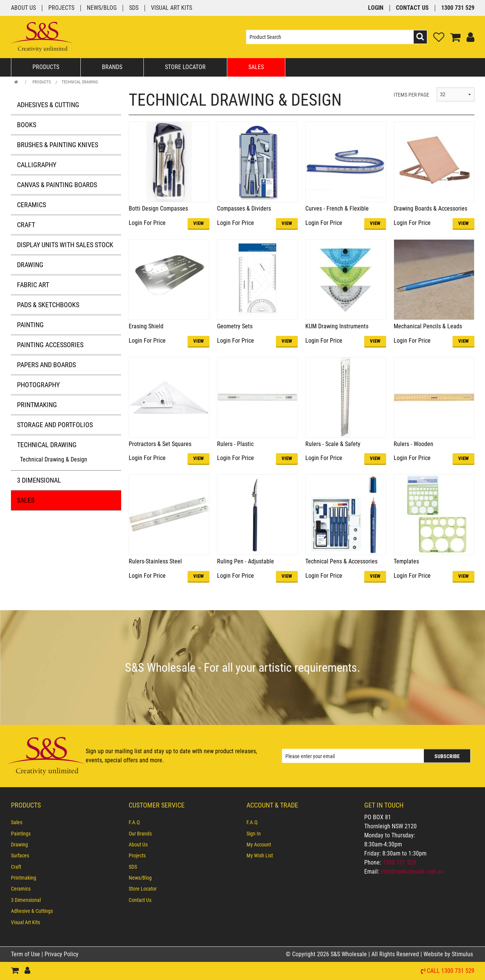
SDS (134, 8)
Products (46, 67)
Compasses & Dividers (244, 208)
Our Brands (140, 834)
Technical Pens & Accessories (341, 561)
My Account (259, 845)
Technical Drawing (80, 82)
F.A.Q (134, 822)
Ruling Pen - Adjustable (246, 561)
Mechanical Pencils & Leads (428, 326)
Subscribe (447, 756)
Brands (112, 67)
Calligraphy (37, 165)
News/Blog (102, 8)
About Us (23, 8)
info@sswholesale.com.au (412, 872)
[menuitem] (66, 822)
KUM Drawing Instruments (337, 326)
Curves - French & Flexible (337, 208)
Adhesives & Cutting (48, 105)
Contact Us (412, 8)
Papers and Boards (46, 365)
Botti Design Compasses (158, 208)
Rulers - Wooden (413, 444)
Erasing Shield (146, 326)
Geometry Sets (235, 326)
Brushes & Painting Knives (58, 145)
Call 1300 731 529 (451, 971)
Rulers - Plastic (235, 444)
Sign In (254, 834)
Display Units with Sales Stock (65, 245)
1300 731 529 (458, 8)
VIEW (199, 223)
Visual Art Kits (172, 8)
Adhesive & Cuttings (32, 911)
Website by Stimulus (449, 954)
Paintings (21, 834)
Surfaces (20, 855)
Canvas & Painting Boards (57, 185)
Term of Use (26, 954)
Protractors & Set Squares (160, 444)
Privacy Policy (62, 954)
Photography (38, 385)
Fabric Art (33, 285)
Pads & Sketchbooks (48, 305)
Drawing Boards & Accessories (430, 208)
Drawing (30, 265)
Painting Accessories (50, 345)
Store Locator (185, 67)
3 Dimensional (39, 480)
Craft (26, 225)
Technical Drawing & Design (54, 459)
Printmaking (37, 405)
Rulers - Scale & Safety (333, 444)
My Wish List (260, 855)
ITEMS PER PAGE (411, 95)
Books (27, 125)
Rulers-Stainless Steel (155, 561)
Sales (256, 67)
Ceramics (32, 205)
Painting (30, 325)
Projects (61, 8)
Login (376, 8)
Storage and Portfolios (55, 425)
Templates (406, 561)
